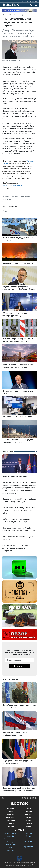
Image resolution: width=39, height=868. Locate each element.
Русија (5, 211)
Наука (29, 820)
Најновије (10, 809)
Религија (10, 842)
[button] (36, 5)
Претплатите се (19, 666)
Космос (29, 817)
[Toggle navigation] (35, 5)
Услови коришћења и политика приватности (29, 841)
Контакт (29, 836)
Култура (29, 823)
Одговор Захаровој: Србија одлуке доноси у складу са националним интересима (16, 548)
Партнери (29, 833)
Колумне (29, 815)
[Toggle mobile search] (31, 5)
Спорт (29, 826)
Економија (20, 15)
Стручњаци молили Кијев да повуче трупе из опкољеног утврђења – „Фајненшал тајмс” (19, 510)
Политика (10, 815)
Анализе (10, 826)
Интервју (29, 812)
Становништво (10, 845)
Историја (10, 836)
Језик (10, 848)
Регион (29, 809)
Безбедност (10, 820)
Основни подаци (10, 833)
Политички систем (10, 839)
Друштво (10, 823)
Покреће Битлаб (29, 847)
